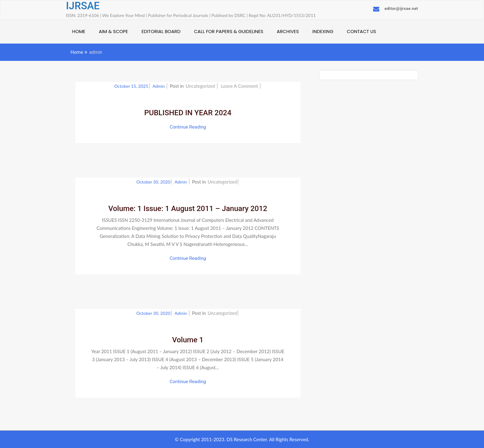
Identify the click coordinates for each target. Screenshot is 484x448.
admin (159, 86)
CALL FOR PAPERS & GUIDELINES (229, 31)
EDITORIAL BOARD (161, 31)
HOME (79, 31)
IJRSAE (83, 6)
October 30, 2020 (154, 182)
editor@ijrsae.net (394, 8)
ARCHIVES (288, 31)
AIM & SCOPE (113, 31)
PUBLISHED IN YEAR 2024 (188, 113)
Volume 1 (188, 340)
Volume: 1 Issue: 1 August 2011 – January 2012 (188, 209)
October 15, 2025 (131, 86)
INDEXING (323, 31)
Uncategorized (200, 86)
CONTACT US (362, 31)
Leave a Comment (240, 86)
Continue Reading (188, 127)
